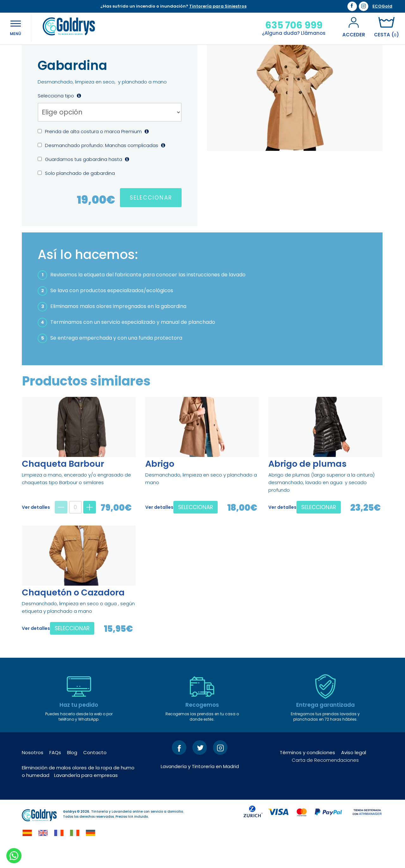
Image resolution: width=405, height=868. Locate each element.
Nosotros (33, 773)
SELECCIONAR (151, 218)
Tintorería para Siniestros (218, 6)
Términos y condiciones (307, 773)
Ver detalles (36, 528)
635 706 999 (293, 25)
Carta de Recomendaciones (325, 781)
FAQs (55, 773)
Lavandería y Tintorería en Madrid (200, 787)
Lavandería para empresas (86, 796)
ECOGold (382, 6)
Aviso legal (354, 773)
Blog (72, 773)
